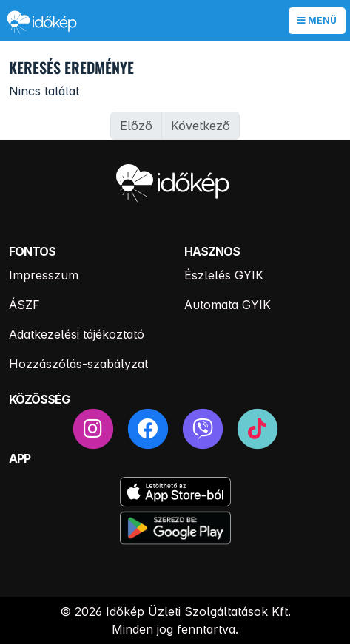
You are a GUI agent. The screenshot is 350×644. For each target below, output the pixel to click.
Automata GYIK (228, 305)
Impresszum (44, 275)
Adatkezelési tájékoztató (77, 334)
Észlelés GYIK (224, 275)
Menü (317, 20)
